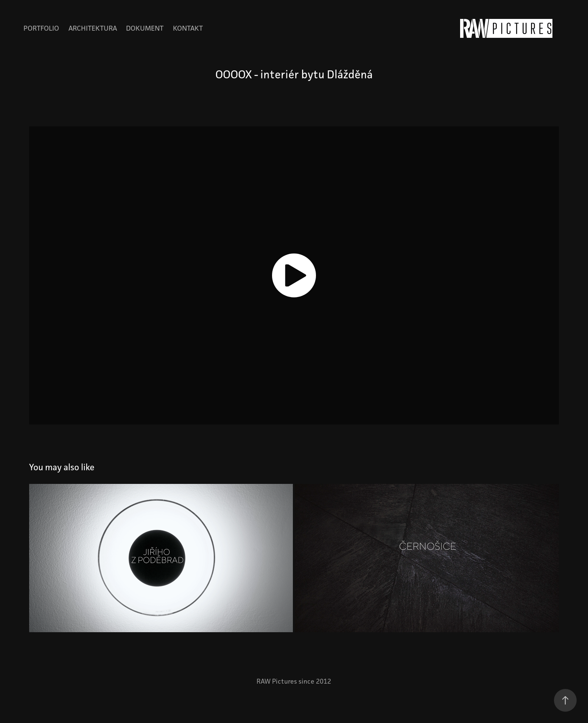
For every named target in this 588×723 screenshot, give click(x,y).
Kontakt (188, 28)
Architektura (93, 28)
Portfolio (41, 28)
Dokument (145, 28)
